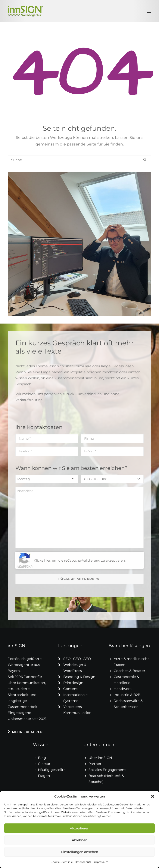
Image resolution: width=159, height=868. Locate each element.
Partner (95, 764)
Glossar (44, 764)
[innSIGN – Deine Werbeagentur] (26, 11)
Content (71, 689)
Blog (42, 758)
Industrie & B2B (127, 695)
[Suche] (79, 160)
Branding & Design (79, 677)
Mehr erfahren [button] (25, 732)
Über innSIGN (100, 758)
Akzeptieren (80, 828)
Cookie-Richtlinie (62, 862)
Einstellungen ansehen (80, 852)
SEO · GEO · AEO (77, 659)
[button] (153, 796)
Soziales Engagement (107, 770)
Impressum (101, 862)
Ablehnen (80, 840)
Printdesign (73, 683)
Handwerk (123, 689)
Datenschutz (83, 862)
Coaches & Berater (129, 671)
